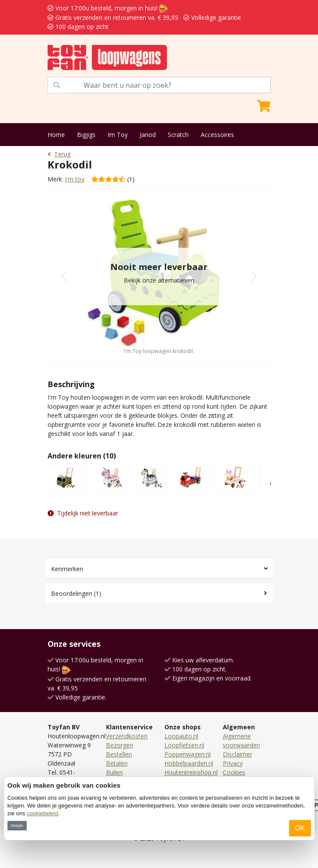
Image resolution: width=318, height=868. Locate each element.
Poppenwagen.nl (188, 754)
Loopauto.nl (181, 736)
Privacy (233, 763)
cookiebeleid (42, 813)
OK (300, 828)
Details (17, 825)
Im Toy (118, 135)
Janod (148, 135)
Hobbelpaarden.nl (189, 763)
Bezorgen (120, 745)
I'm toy (75, 179)
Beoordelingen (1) (76, 593)
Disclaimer (238, 754)
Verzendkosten (127, 736)
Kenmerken (67, 569)
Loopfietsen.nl (184, 745)
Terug (59, 154)
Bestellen (119, 754)
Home (56, 135)
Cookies (234, 772)
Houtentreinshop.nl (191, 772)
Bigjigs (86, 135)
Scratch (178, 135)
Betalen (117, 763)
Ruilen (114, 772)
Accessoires (217, 135)
